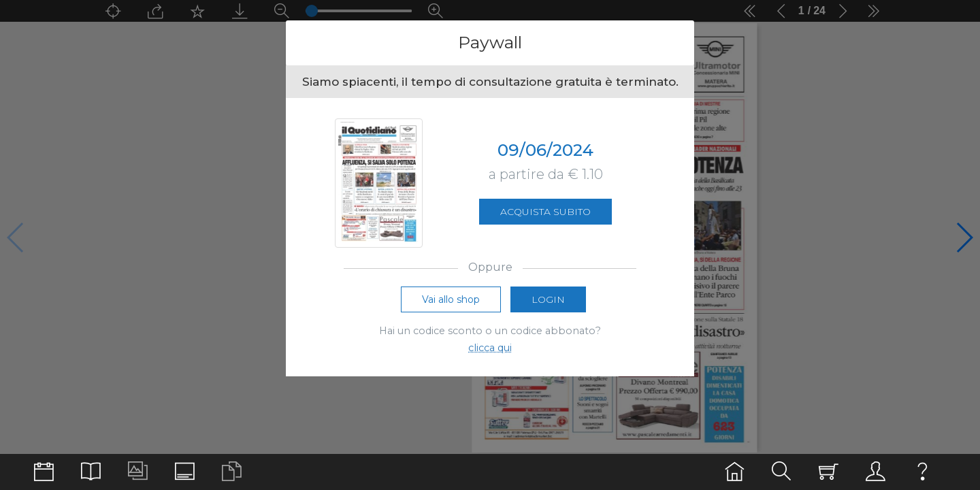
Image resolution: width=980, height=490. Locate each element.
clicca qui (490, 348)
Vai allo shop (451, 300)
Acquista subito (545, 212)
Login (548, 300)
